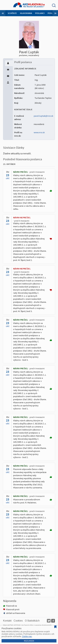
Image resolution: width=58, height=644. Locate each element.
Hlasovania (26, 13)
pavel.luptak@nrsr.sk (43, 116)
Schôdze (12, 13)
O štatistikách (32, 621)
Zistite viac (27, 636)
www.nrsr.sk (39, 132)
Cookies (18, 621)
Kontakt (7, 621)
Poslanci (40, 13)
